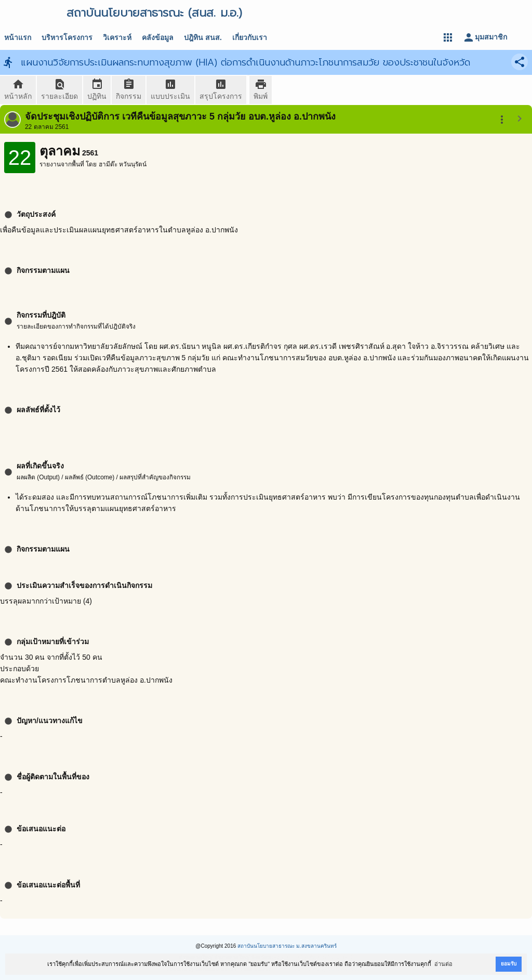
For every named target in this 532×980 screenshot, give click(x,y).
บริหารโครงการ (67, 37)
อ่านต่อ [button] (443, 964)
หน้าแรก (18, 37)
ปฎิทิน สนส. (203, 37)
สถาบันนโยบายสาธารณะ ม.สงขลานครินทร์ (287, 946)
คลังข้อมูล (158, 37)
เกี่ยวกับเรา (250, 37)
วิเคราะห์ (117, 37)
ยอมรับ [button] (509, 964)
